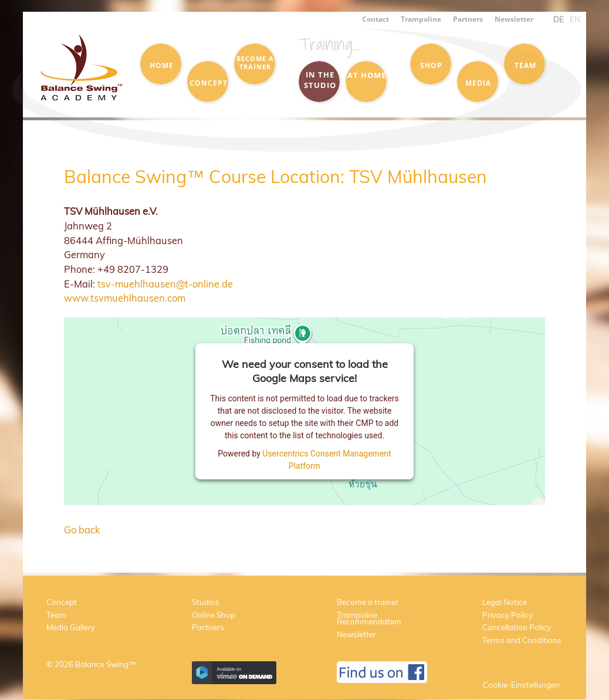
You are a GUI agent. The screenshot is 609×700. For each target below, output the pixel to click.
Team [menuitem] (525, 65)
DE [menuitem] (559, 19)
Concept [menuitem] (209, 83)
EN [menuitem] (575, 19)
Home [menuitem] (162, 65)
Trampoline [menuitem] (421, 19)
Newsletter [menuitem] (514, 19)
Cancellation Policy (517, 627)
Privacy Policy (507, 615)
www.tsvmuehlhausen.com (125, 298)
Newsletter (356, 634)
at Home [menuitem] (367, 75)
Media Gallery (71, 627)
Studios (206, 602)
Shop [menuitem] (431, 65)
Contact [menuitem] (375, 19)
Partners (208, 627)
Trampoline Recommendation (369, 618)
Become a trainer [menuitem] (255, 63)
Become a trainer (368, 602)
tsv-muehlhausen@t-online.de (165, 284)
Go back (82, 530)
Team (56, 615)
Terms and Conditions (522, 640)
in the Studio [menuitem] (320, 80)
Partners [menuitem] (468, 19)
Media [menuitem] (478, 83)
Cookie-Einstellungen (521, 685)
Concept (62, 602)
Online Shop (214, 615)
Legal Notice (505, 602)
